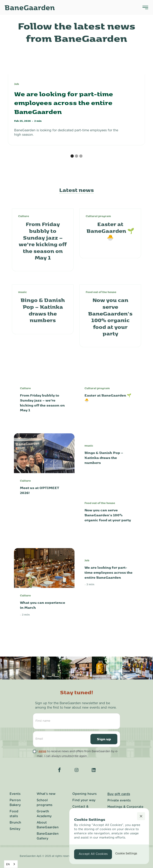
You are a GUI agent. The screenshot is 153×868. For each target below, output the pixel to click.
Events (15, 794)
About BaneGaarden (48, 825)
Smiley (15, 829)
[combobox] (11, 864)
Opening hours (84, 794)
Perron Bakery (15, 803)
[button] (72, 156)
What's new (46, 794)
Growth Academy (44, 814)
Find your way (84, 800)
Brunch (15, 823)
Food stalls (14, 814)
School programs (45, 803)
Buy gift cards (119, 794)
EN (8, 864)
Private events (119, 800)
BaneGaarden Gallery (48, 836)
